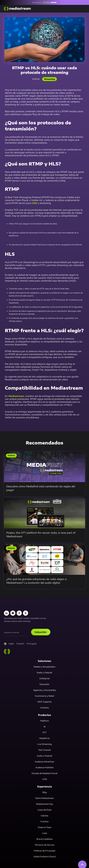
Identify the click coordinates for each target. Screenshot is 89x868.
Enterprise (44, 678)
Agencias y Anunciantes (45, 690)
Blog (45, 792)
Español (20, 644)
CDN (34, 203)
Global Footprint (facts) (44, 857)
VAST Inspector (44, 702)
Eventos (45, 822)
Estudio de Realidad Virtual (44, 773)
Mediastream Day (45, 804)
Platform (45, 721)
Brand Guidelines (45, 839)
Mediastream (16, 396)
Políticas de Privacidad (44, 851)
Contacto (44, 708)
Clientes (44, 816)
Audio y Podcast (45, 756)
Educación (44, 684)
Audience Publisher (45, 767)
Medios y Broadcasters (44, 667)
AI (44, 727)
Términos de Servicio (44, 845)
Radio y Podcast (44, 673)
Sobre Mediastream (45, 798)
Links (45, 833)
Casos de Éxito (44, 810)
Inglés (11, 644)
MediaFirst (44, 738)
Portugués (32, 644)
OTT (44, 732)
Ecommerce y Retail (44, 696)
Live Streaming (44, 744)
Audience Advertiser (45, 762)
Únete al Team (44, 827)
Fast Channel (44, 750)
